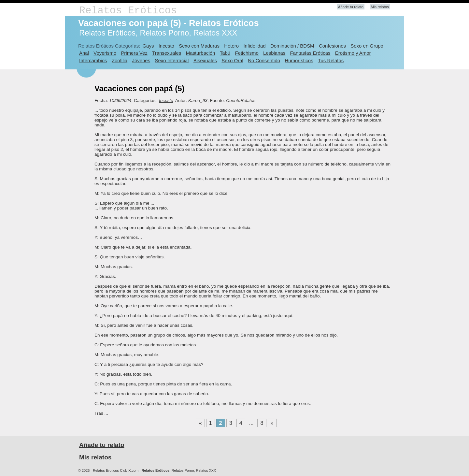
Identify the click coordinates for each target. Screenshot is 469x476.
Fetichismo (247, 53)
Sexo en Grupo (367, 46)
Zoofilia (120, 60)
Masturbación (201, 53)
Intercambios (93, 60)
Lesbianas (274, 53)
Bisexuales (205, 60)
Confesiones (332, 46)
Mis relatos (380, 7)
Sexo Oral (232, 60)
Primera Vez (134, 53)
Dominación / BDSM (292, 46)
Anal (84, 53)
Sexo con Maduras (199, 46)
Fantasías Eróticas (310, 53)
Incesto (166, 46)
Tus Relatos (331, 60)
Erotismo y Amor (353, 53)
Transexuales (167, 53)
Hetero (231, 46)
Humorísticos (299, 60)
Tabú (225, 53)
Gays (148, 46)
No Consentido (264, 60)
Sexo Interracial (172, 60)
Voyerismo (105, 53)
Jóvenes (141, 60)
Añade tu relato (351, 7)
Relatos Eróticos (128, 11)
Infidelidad (254, 46)
